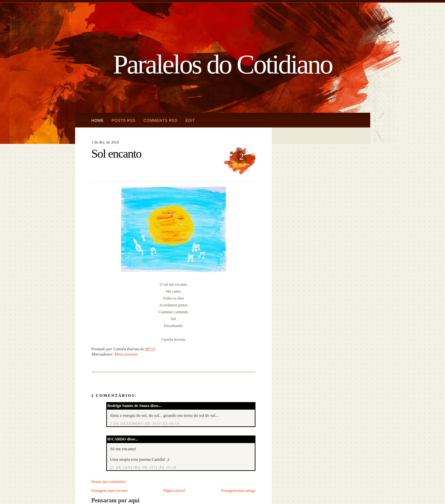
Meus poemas (126, 354)
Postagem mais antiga (238, 491)
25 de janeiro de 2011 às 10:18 (143, 467)
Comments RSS (160, 121)
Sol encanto (116, 154)
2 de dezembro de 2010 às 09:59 (145, 423)
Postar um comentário (109, 482)
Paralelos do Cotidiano (222, 64)
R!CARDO (117, 439)
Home (98, 121)
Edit (190, 121)
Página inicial (174, 491)
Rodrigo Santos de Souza (129, 406)
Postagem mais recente (110, 491)
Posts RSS (123, 121)
